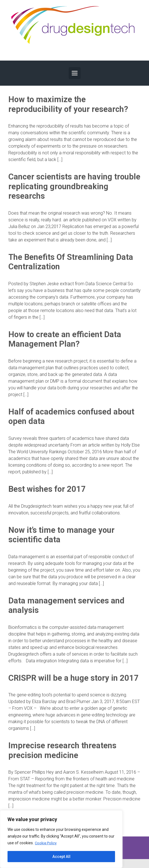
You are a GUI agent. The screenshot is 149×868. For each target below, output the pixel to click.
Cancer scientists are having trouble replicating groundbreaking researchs (74, 186)
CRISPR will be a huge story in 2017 (74, 678)
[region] (61, 839)
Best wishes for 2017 (47, 489)
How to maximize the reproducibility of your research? (68, 104)
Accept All (61, 857)
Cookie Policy (46, 843)
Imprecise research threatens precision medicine (62, 750)
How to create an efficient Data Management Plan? (65, 339)
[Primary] (75, 73)
